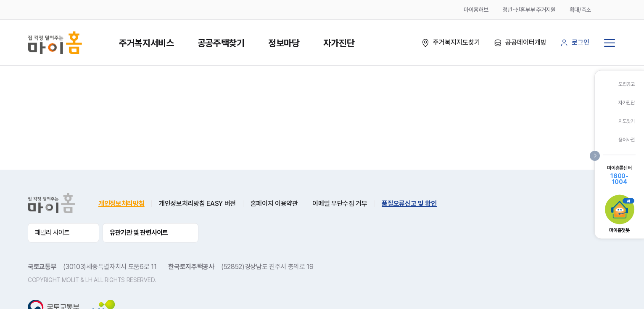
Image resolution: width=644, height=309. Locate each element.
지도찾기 (627, 121)
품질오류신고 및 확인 (409, 204)
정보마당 (284, 43)
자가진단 (339, 43)
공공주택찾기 (221, 43)
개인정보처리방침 (121, 204)
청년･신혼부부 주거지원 (529, 10)
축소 (610, 10)
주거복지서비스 (146, 43)
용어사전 (627, 140)
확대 (599, 10)
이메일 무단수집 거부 (340, 204)
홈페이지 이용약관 (274, 204)
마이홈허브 (476, 10)
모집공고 (627, 84)
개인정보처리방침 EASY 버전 (197, 204)
